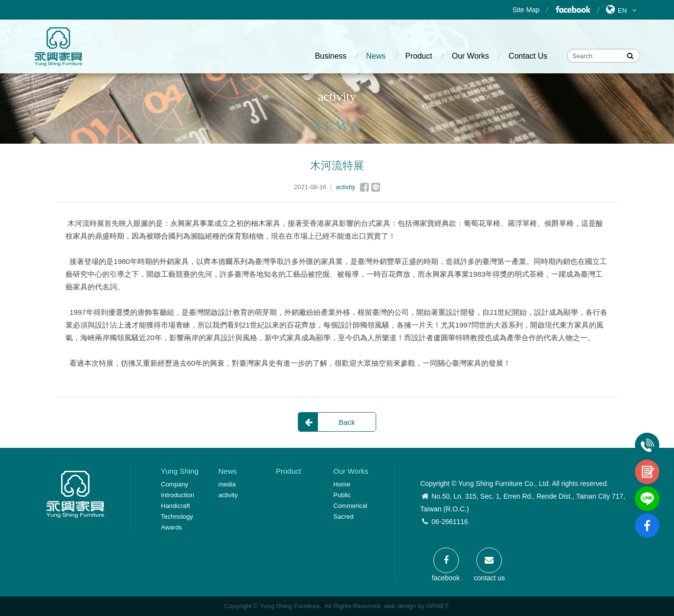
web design (400, 606)
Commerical (350, 506)
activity (228, 495)
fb (647, 517)
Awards (171, 527)
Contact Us (528, 56)
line (647, 490)
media (227, 484)
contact (647, 463)
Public (342, 495)
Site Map (526, 10)
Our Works (471, 56)
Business (331, 56)
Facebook (573, 10)
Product (419, 56)
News (376, 56)
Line (376, 187)
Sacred (344, 517)
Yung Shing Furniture (58, 46)
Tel (647, 437)
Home (342, 484)
